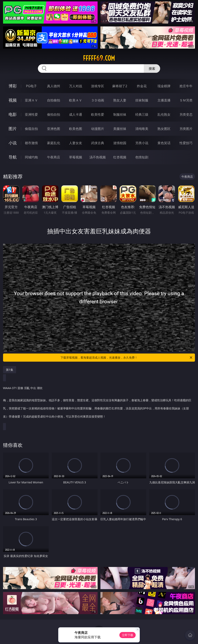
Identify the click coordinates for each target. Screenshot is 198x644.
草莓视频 (76, 157)
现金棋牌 (164, 86)
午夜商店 (54, 157)
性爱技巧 (186, 143)
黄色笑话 (164, 143)
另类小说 (142, 143)
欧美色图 (76, 129)
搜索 (152, 69)
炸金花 (142, 86)
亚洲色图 (54, 129)
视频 (13, 100)
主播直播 (164, 100)
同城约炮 (31, 157)
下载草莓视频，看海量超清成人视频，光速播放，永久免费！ (127, 358)
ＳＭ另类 (186, 100)
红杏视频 (120, 157)
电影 (13, 114)
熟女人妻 (120, 100)
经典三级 (142, 114)
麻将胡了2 (120, 86)
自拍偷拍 (54, 100)
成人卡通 (76, 114)
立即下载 (128, 635)
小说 (13, 143)
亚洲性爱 (31, 114)
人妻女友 (76, 143)
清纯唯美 (142, 129)
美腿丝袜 (120, 129)
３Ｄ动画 (98, 100)
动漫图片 (98, 129)
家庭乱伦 (54, 143)
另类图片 (186, 129)
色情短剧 (142, 157)
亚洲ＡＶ (31, 100)
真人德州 (54, 86)
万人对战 (76, 86)
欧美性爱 (98, 114)
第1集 (10, 370)
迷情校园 (120, 143)
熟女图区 (164, 129)
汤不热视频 (98, 157)
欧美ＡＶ (76, 100)
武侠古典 (98, 143)
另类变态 (186, 114)
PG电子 (31, 86)
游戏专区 (98, 86)
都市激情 (31, 143)
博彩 (13, 86)
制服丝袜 (120, 114)
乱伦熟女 (164, 114)
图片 (13, 129)
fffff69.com (99, 58)
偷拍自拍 (54, 114)
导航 (13, 157)
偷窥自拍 (31, 129)
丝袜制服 (142, 100)
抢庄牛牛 (186, 86)
